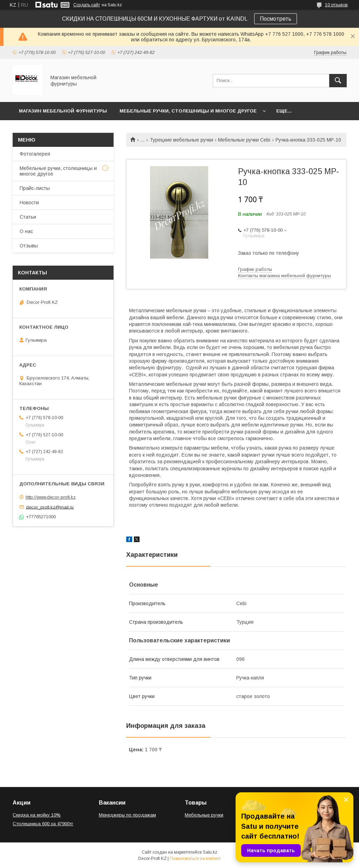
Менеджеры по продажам (127, 815)
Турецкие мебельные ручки (181, 140)
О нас (26, 231)
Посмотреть (276, 19)
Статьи (28, 217)
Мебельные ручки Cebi (244, 140)
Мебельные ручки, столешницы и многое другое (188, 111)
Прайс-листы (35, 188)
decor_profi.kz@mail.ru (50, 507)
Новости (29, 203)
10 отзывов (336, 5)
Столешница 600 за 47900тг (43, 824)
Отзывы (29, 246)
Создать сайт (87, 5)
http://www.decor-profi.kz (51, 497)
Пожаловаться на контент (195, 859)
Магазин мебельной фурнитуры (63, 111)
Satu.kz (210, 852)
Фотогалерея (35, 154)
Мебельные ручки (204, 815)
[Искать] (338, 81)
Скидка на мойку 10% (37, 815)
